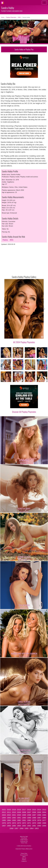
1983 (14, 820)
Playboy (5, 240)
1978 (39, 820)
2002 (9, 815)
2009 (19, 812)
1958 (11, 828)
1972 (24, 823)
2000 (19, 815)
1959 (44, 826)
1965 (14, 826)
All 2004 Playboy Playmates (24, 342)
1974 (14, 823)
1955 (26, 828)
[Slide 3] (16, 336)
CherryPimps (24, 838)
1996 (39, 815)
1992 (14, 818)
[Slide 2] (12, 336)
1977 (44, 820)
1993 (9, 818)
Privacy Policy (24, 853)
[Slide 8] (32, 336)
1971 (29, 823)
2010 (14, 812)
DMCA (24, 857)
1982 (19, 820)
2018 (19, 810)
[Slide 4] (19, 336)
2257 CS (24, 858)
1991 (19, 818)
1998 (29, 815)
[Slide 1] (9, 336)
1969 (39, 823)
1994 (4, 818)
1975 (9, 823)
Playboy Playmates (11, 17)
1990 (24, 818)
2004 (19, 17)
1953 (37, 828)
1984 (9, 820)
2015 (34, 810)
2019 (14, 810)
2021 (4, 810)
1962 (29, 826)
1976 (4, 823)
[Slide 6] (26, 336)
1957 (17, 828)
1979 (34, 820)
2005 (39, 812)
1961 (34, 826)
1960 (39, 826)
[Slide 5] (22, 336)
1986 (44, 818)
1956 (22, 828)
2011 (9, 812)
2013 (44, 810)
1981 (24, 820)
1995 (44, 815)
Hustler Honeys (24, 840)
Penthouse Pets (24, 841)
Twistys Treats (24, 843)
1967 (4, 826)
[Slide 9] (36, 336)
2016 (29, 810)
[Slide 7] (29, 336)
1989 (29, 818)
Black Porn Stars (24, 837)
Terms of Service (24, 855)
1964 (19, 826)
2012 (4, 812)
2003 (4, 815)
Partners (24, 860)
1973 (19, 823)
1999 (24, 815)
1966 (9, 826)
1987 (39, 818)
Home (3, 17)
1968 (44, 823)
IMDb (11, 240)
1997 (34, 815)
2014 (39, 810)
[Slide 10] (39, 336)
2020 (9, 810)
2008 (24, 812)
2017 (24, 810)
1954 (32, 828)
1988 (34, 818)
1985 (4, 820)
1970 (34, 823)
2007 (29, 812)
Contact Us (24, 861)
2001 (14, 815)
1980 (29, 820)
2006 (34, 812)
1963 (24, 826)
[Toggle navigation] (44, 3)
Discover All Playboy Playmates (24, 412)
